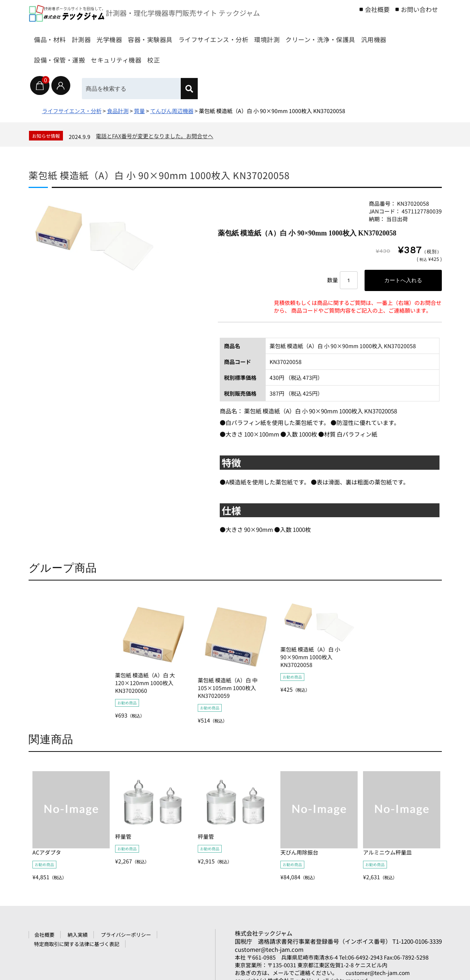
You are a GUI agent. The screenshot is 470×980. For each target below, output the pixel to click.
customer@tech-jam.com (269, 949)
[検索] (190, 89)
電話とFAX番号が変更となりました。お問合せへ (154, 136)
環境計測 (337, 36)
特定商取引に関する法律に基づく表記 (77, 944)
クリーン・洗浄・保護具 (74, 56)
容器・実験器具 (192, 36)
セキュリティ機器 (269, 56)
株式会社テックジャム (264, 933)
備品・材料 (54, 36)
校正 (319, 56)
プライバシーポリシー (126, 935)
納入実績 (78, 935)
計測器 (98, 36)
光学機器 (138, 36)
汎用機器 (141, 56)
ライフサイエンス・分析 (270, 36)
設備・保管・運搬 (198, 56)
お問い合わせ (419, 9)
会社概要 (377, 9)
